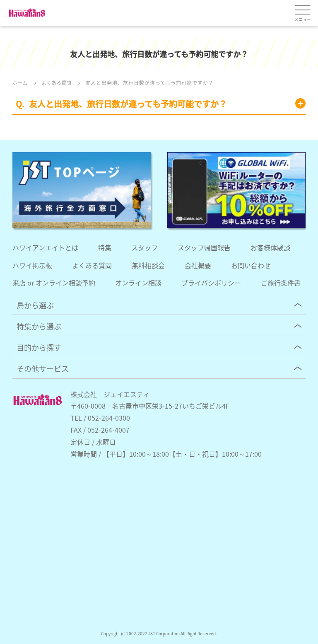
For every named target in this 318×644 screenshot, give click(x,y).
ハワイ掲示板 (32, 265)
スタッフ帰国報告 (204, 247)
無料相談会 (148, 265)
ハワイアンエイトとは (45, 247)
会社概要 (198, 265)
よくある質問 (92, 265)
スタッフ (145, 247)
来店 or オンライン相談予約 (54, 283)
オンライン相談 (138, 283)
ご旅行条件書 (281, 283)
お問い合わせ (251, 265)
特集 (105, 247)
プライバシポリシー (211, 283)
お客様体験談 (270, 247)
